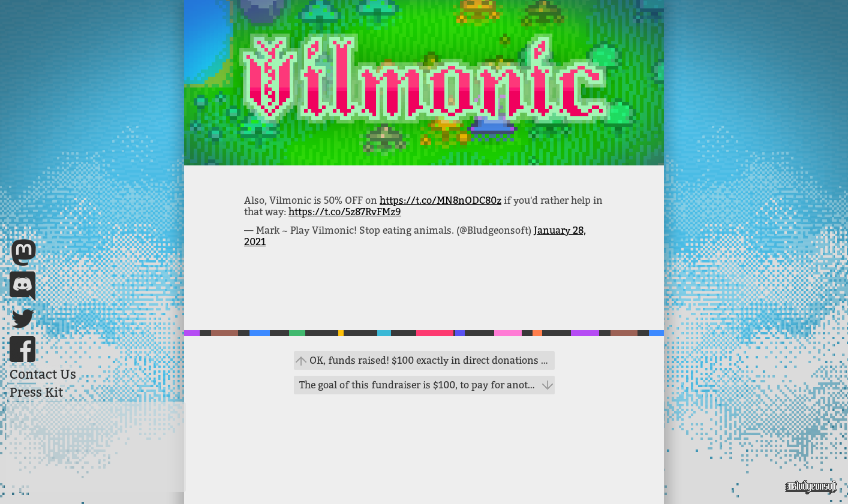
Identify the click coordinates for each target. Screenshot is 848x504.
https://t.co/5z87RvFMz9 (345, 212)
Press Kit (36, 393)
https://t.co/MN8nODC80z (440, 200)
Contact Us (43, 375)
